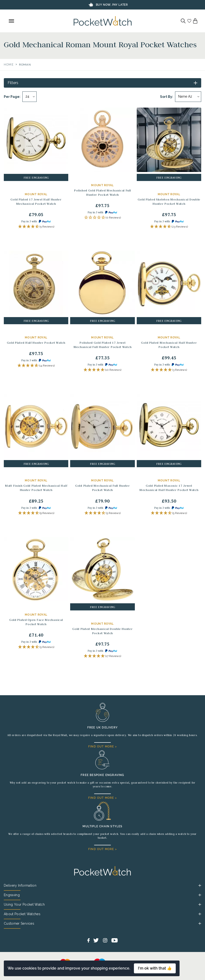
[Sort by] (188, 97)
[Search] (183, 21)
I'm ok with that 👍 (155, 968)
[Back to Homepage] (103, 21)
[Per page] (29, 97)
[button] (36, 227)
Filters (13, 83)
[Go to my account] (189, 21)
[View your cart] (195, 21)
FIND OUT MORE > (102, 747)
